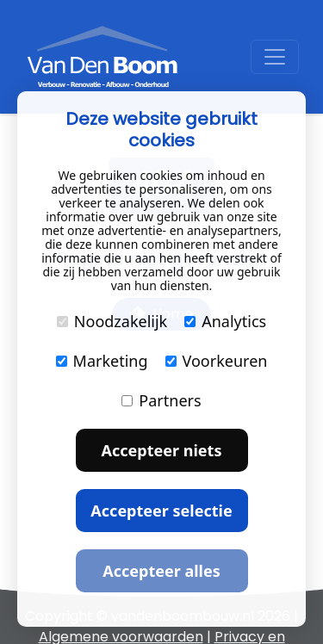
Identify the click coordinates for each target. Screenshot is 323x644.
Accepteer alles (161, 571)
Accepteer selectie (161, 511)
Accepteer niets (162, 450)
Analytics (225, 321)
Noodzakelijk (112, 321)
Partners (161, 400)
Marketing (102, 361)
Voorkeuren (217, 361)
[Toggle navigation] (275, 57)
